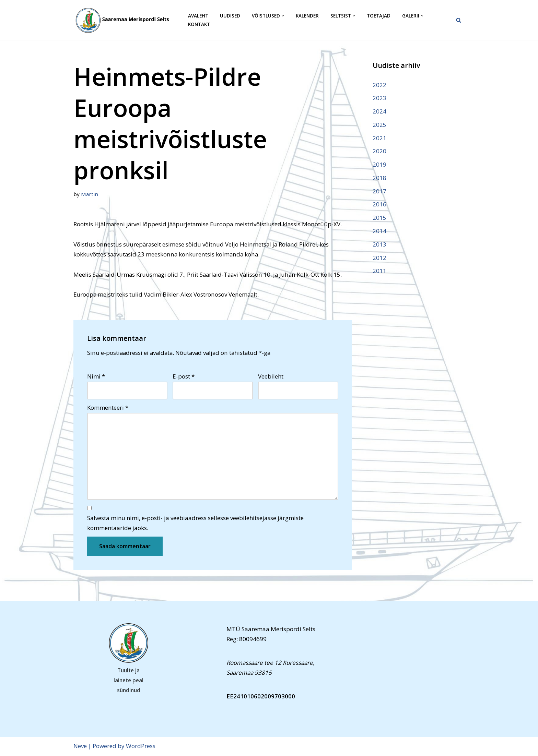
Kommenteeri (108, 408)
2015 (379, 218)
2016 (379, 205)
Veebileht (271, 377)
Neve (80, 747)
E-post (184, 377)
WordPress (141, 747)
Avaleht (198, 16)
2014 (379, 231)
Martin (90, 194)
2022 (379, 85)
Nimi (96, 377)
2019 (379, 165)
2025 (379, 125)
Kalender (307, 16)
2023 (379, 98)
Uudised (230, 16)
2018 (379, 178)
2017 (379, 191)
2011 (379, 271)
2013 (379, 245)
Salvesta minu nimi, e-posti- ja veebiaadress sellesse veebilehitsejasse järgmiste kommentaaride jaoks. (195, 524)
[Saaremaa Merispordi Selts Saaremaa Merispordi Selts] (125, 20)
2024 (379, 111)
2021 (379, 138)
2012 (379, 258)
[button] (283, 16)
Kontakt (199, 25)
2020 (379, 151)
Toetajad (379, 16)
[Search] (459, 20)
